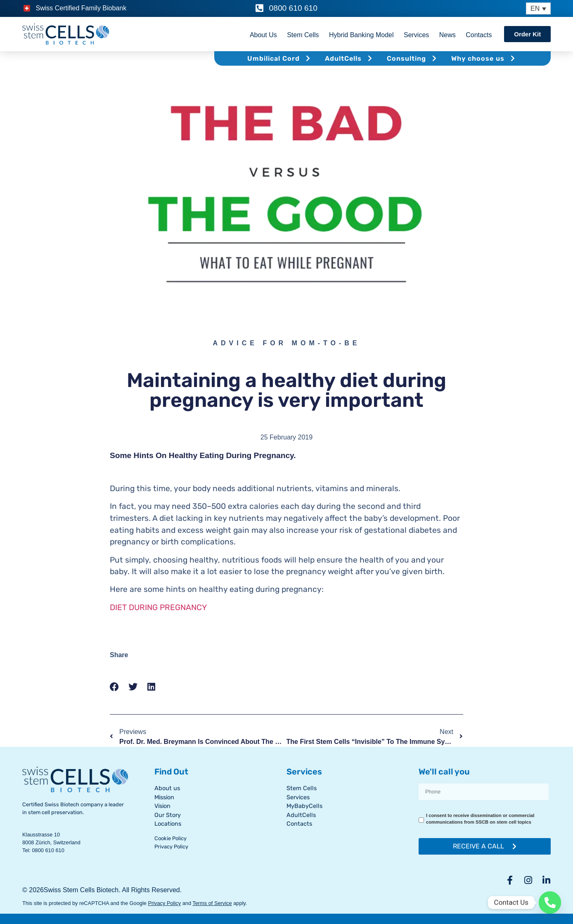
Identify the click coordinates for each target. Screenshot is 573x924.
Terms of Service (212, 903)
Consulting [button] (413, 58)
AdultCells (301, 815)
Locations (168, 824)
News (447, 35)
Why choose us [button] (484, 58)
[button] (115, 687)
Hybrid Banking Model (361, 35)
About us (167, 788)
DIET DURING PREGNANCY (158, 607)
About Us (263, 35)
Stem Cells (303, 35)
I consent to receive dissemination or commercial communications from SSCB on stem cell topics (480, 819)
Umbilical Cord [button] (280, 58)
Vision (162, 806)
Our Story (168, 815)
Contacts (479, 35)
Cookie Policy (170, 838)
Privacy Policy (171, 847)
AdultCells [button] (350, 58)
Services (416, 35)
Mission (164, 797)
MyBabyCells (304, 806)
